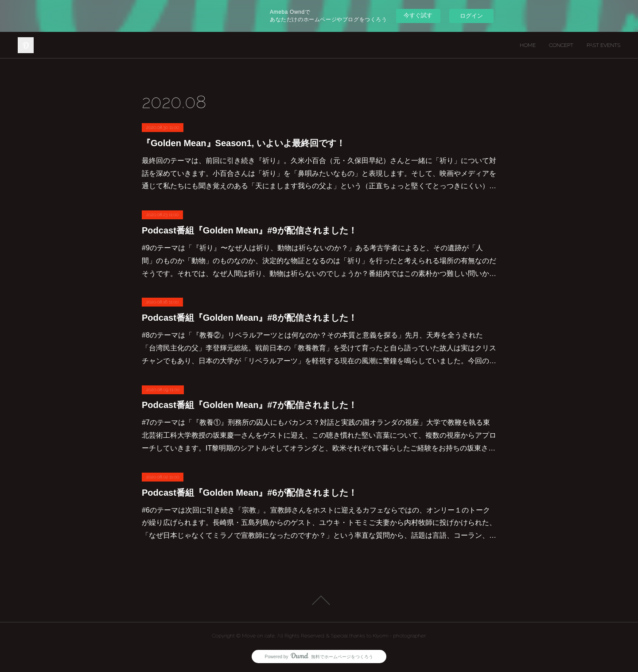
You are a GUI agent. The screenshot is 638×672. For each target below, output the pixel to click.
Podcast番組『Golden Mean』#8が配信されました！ (249, 318)
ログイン (471, 16)
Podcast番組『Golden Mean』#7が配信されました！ (249, 405)
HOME (528, 45)
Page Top (319, 600)
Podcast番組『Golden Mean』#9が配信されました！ (249, 230)
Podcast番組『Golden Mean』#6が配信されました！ (249, 493)
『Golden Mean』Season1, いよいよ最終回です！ (243, 143)
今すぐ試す (418, 15)
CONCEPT (561, 45)
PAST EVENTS (603, 45)
